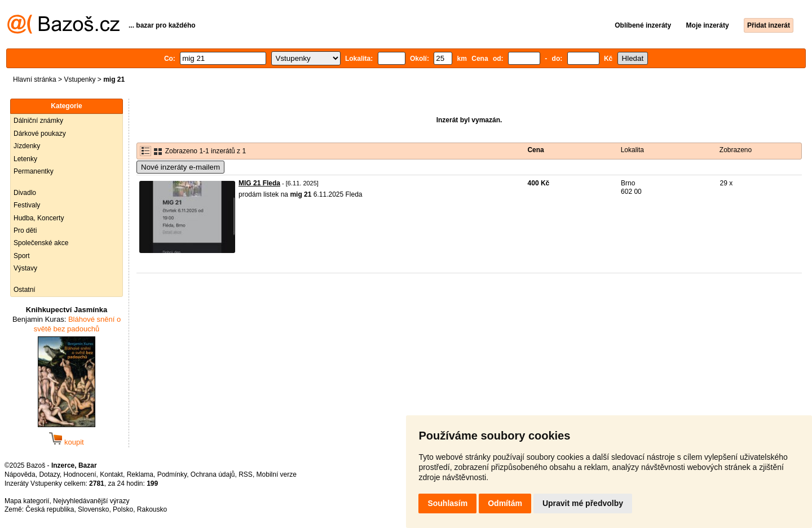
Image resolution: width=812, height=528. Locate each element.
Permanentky (34, 171)
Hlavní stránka (35, 79)
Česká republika (50, 509)
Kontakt (111, 474)
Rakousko (152, 509)
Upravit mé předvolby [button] (583, 503)
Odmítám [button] (505, 503)
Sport (22, 256)
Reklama (140, 474)
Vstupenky (80, 79)
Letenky (25, 159)
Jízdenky (27, 146)
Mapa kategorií (27, 501)
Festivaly (27, 205)
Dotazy (49, 474)
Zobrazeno (736, 150)
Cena (535, 150)
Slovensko (93, 509)
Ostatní (25, 290)
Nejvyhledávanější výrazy (91, 501)
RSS (246, 474)
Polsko (123, 509)
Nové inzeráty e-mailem (180, 167)
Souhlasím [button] (447, 503)
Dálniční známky (38, 121)
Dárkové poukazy (40, 134)
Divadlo (25, 193)
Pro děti (25, 230)
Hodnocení (80, 474)
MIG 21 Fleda (259, 183)
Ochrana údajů (213, 474)
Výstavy (25, 268)
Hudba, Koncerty (39, 218)
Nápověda (20, 474)
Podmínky (172, 474)
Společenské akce (41, 243)
